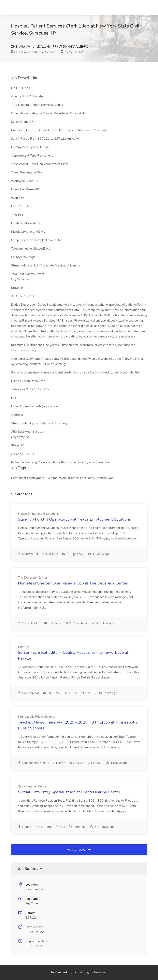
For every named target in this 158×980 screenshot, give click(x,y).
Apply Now (79, 850)
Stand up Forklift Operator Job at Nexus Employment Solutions (74, 519)
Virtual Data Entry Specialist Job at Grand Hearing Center (69, 792)
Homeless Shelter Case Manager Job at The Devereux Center (73, 583)
